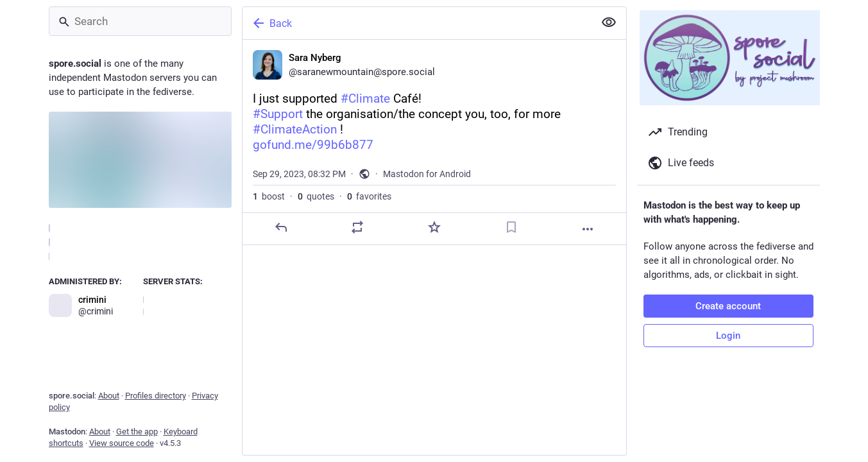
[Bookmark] (511, 227)
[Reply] (280, 227)
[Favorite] (434, 227)
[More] (588, 229)
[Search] (140, 21)
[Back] (417, 23)
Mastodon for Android (427, 174)
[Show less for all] (609, 22)
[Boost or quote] (357, 227)
